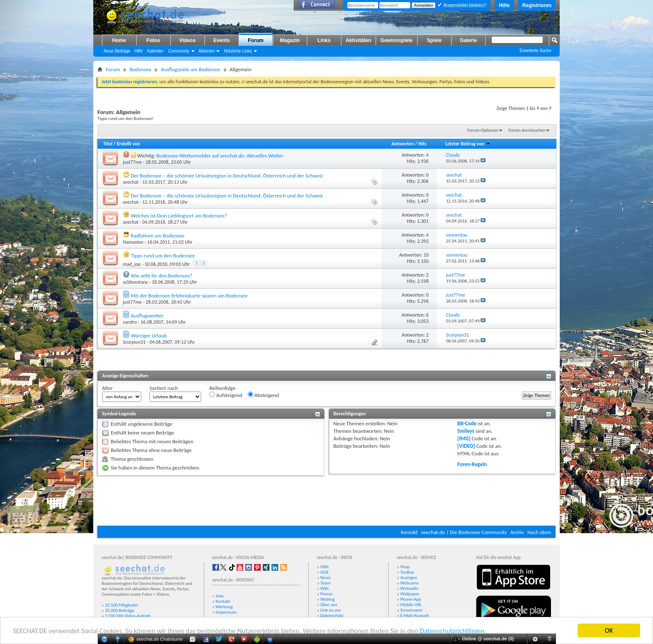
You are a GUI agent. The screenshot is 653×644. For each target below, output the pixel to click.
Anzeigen (409, 578)
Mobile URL (411, 605)
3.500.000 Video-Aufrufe (128, 616)
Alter (107, 388)
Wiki (324, 588)
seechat (131, 182)
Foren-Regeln (472, 464)
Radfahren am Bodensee (158, 236)
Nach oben (539, 532)
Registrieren (537, 5)
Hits (422, 144)
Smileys (466, 431)
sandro (130, 322)
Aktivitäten (358, 40)
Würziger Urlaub (149, 336)
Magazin (290, 40)
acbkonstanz (135, 282)
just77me (132, 162)
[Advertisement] (326, 501)
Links (324, 40)
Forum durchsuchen (527, 130)
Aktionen (207, 51)
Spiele (434, 40)
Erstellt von (128, 144)
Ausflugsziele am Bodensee (191, 69)
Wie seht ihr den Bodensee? (162, 276)
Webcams (409, 583)
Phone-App (411, 599)
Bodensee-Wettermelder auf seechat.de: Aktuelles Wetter (220, 156)
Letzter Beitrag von (468, 144)
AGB (324, 572)
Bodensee (140, 69)
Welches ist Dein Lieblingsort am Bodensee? (179, 216)
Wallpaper (410, 594)
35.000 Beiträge (120, 610)
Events (221, 40)
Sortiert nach (164, 388)
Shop (405, 567)
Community (179, 51)
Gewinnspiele (396, 40)
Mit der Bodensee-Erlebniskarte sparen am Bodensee (189, 296)
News (325, 578)
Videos (187, 40)
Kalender (155, 51)
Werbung (224, 607)
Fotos (153, 40)
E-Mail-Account (414, 615)
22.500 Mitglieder (122, 605)
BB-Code (467, 423)
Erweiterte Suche (536, 51)
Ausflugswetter (147, 316)
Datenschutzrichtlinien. (453, 631)
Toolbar (407, 572)
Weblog (327, 599)
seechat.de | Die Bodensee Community (464, 532)
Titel (108, 144)
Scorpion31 (134, 342)
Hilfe (504, 5)
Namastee (133, 242)
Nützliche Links (238, 51)
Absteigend (263, 395)
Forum (255, 40)
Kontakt (409, 532)
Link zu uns (330, 610)
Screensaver (411, 610)
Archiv (517, 532)
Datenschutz (332, 615)
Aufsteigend (226, 395)
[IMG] (464, 438)
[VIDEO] (466, 446)
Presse (326, 594)
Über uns (329, 605)
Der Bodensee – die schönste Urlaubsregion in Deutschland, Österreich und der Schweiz (227, 176)
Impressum (226, 612)
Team (325, 583)
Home (119, 40)
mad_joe (132, 264)
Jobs (220, 596)
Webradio (409, 588)
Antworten (403, 144)
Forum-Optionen (483, 130)
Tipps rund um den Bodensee (163, 256)
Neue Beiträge (117, 51)
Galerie (468, 40)
